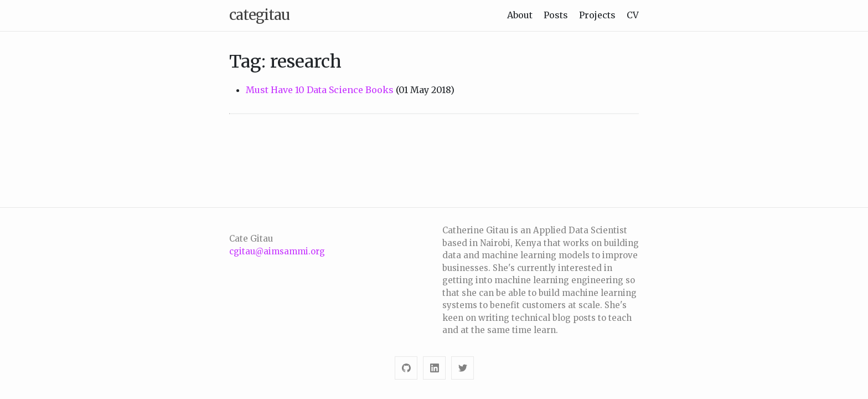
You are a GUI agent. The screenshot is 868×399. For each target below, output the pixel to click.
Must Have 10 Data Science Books (320, 90)
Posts (556, 15)
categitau (259, 15)
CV (633, 15)
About (520, 15)
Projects (597, 15)
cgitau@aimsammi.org (277, 251)
